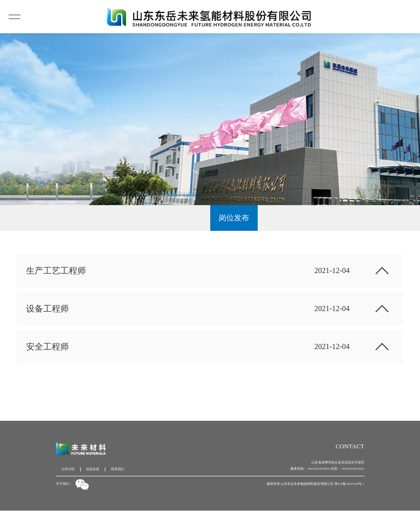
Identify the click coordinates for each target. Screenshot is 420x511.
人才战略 (186, 218)
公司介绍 (68, 469)
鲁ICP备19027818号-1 (350, 484)
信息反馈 (93, 469)
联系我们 (118, 469)
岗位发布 (234, 218)
